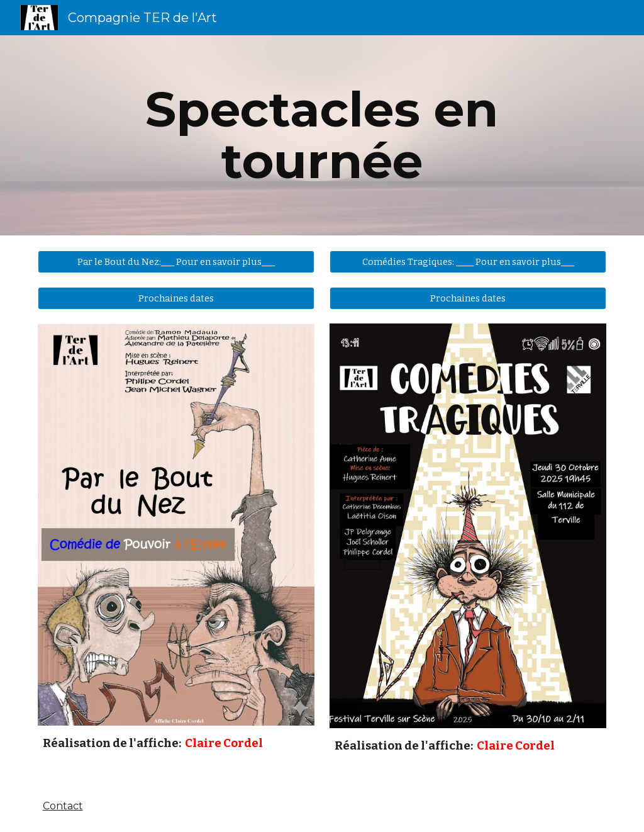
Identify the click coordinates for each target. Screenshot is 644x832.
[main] (322, 135)
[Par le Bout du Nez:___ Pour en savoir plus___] (176, 261)
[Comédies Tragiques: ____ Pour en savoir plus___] (468, 261)
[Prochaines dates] (176, 298)
